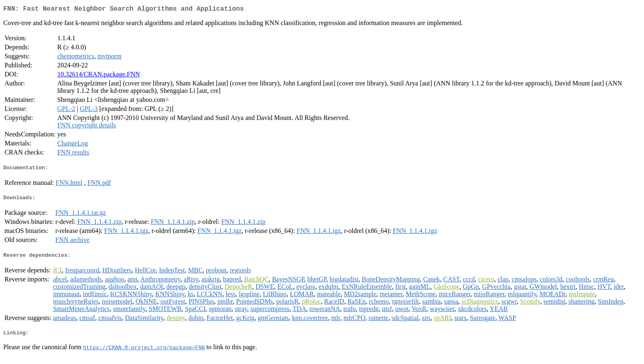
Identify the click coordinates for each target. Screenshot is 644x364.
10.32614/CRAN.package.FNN (98, 76)
